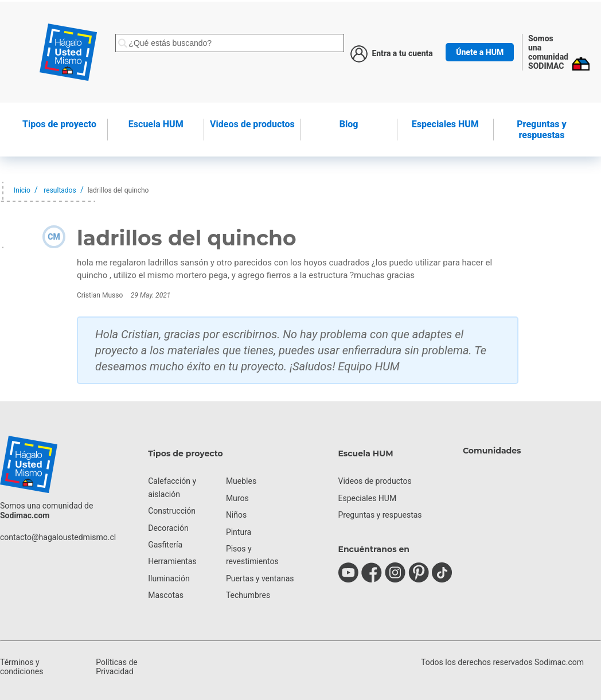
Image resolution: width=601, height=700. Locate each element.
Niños (236, 515)
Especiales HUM (445, 124)
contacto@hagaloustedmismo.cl (58, 537)
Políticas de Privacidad (117, 667)
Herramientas (172, 561)
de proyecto (59, 124)
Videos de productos (375, 481)
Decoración (168, 528)
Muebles (241, 481)
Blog (349, 124)
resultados (60, 190)
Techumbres (248, 595)
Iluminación (169, 578)
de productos (252, 124)
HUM (156, 124)
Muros (237, 498)
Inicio (22, 190)
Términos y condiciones (22, 667)
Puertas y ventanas (260, 578)
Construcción (172, 511)
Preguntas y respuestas (541, 130)
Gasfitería (165, 545)
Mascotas (166, 595)
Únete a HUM (480, 52)
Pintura (239, 532)
